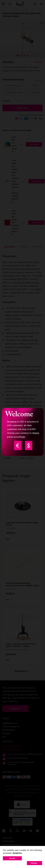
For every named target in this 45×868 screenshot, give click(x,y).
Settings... (34, 863)
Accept (12, 858)
